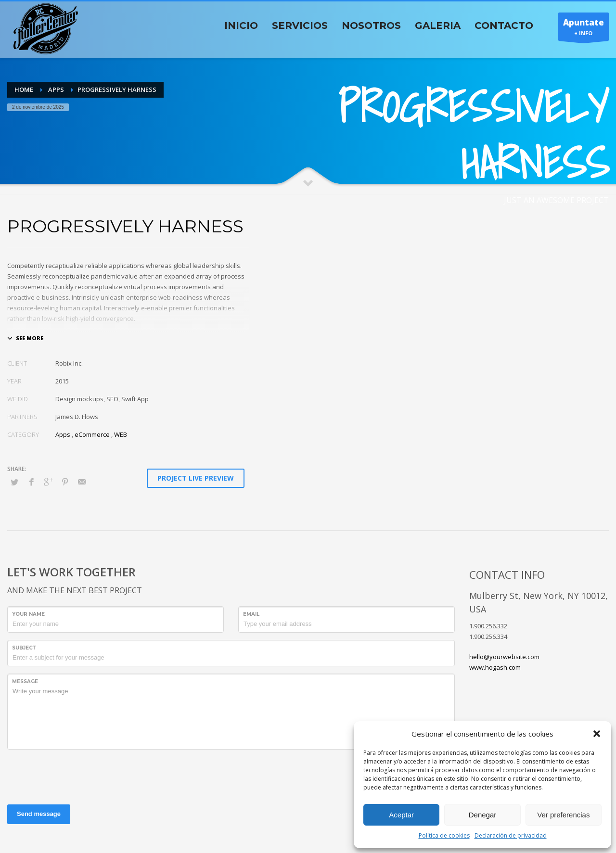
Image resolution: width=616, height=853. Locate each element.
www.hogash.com (495, 667)
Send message (39, 814)
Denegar (483, 815)
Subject (24, 648)
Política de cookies (444, 835)
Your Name (28, 614)
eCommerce (92, 434)
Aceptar (401, 815)
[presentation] (80, 776)
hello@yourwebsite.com (504, 657)
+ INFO (584, 29)
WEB (121, 434)
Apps (63, 434)
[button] (597, 734)
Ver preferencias (563, 815)
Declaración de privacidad (511, 835)
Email (251, 614)
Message (25, 681)
